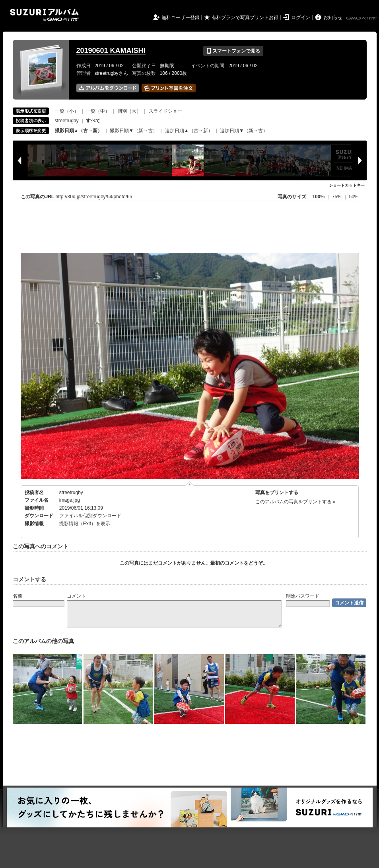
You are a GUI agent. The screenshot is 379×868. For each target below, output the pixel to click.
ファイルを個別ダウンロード (90, 516)
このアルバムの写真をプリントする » (295, 502)
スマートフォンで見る (233, 51)
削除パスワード (303, 596)
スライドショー (165, 111)
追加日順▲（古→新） (189, 131)
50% (354, 197)
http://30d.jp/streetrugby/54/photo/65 (94, 197)
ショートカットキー (347, 185)
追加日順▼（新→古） (244, 131)
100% (318, 197)
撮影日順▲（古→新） (79, 131)
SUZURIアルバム (44, 15)
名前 (17, 596)
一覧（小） (67, 111)
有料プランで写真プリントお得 (245, 18)
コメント (76, 596)
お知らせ (333, 18)
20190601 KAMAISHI (111, 51)
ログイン (301, 18)
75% (337, 197)
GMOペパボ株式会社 (362, 18)
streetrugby (67, 121)
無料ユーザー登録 (181, 18)
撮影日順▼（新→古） (134, 131)
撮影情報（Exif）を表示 (85, 524)
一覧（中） (98, 111)
